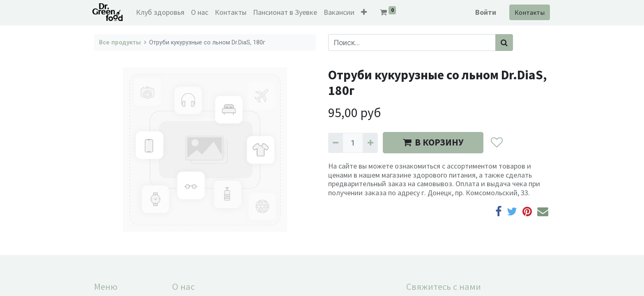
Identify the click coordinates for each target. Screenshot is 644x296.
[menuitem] (162, 12)
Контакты (528, 12)
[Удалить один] (336, 143)
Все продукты (120, 43)
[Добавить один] (370, 143)
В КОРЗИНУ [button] (433, 142)
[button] (366, 12)
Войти (484, 12)
